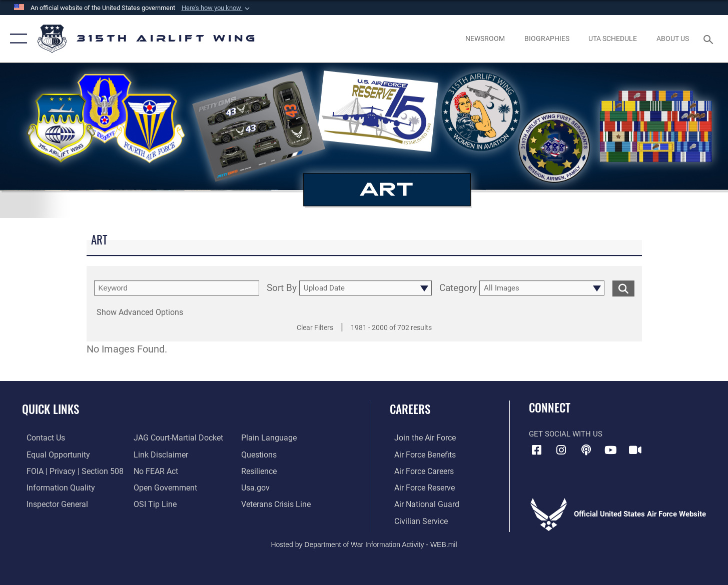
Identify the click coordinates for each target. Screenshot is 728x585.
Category (458, 288)
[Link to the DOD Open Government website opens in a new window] (162, 487)
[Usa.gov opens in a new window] (256, 487)
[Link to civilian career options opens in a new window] (415, 519)
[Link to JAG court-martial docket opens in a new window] (176, 437)
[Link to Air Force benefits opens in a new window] (420, 454)
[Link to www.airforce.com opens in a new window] (420, 437)
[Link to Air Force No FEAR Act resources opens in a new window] (154, 470)
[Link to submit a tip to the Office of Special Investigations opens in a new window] (153, 503)
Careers (410, 409)
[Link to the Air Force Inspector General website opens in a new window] (52, 503)
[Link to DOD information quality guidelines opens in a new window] (54, 487)
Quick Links (51, 409)
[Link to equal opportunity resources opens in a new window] (52, 454)
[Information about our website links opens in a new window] (159, 454)
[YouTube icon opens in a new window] (610, 450)
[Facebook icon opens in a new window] (536, 450)
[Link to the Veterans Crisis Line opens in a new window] (276, 503)
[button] (217, 8)
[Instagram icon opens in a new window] (561, 450)
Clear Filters (315, 327)
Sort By (282, 288)
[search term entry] (177, 288)
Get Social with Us (566, 434)
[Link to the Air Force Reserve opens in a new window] (419, 487)
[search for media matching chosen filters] (623, 288)
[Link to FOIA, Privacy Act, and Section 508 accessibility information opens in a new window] (68, 470)
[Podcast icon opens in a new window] (586, 450)
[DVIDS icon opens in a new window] (635, 450)
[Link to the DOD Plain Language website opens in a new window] (268, 437)
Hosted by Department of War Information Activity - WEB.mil (364, 543)
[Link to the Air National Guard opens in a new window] (421, 503)
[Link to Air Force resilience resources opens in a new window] (260, 470)
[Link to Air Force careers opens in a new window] (419, 470)
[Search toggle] (710, 38)
